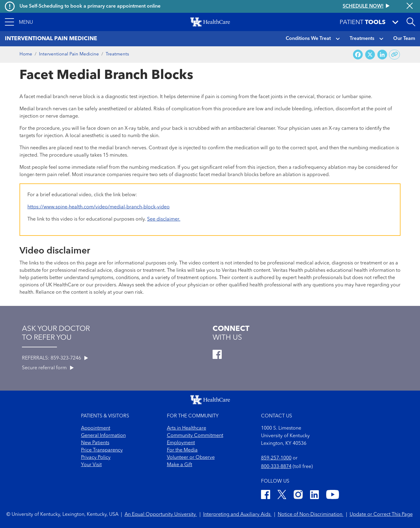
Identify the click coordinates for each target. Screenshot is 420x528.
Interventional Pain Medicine (69, 54)
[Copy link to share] (395, 55)
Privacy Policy (96, 458)
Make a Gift (180, 465)
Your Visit (91, 465)
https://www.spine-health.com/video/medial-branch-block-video (99, 207)
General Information (103, 436)
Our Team (404, 39)
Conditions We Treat (308, 39)
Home (26, 54)
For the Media (182, 450)
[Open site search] (411, 22)
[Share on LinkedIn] (382, 55)
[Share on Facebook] (358, 55)
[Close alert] (410, 6)
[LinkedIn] (314, 496)
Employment (181, 443)
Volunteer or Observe (191, 458)
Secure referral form (48, 368)
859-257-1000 (276, 458)
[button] (19, 22)
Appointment (96, 428)
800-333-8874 (276, 467)
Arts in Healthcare (187, 428)
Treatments (362, 39)
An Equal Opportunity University (161, 515)
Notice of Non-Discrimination (311, 515)
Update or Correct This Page (381, 515)
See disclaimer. (164, 219)
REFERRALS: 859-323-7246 (55, 358)
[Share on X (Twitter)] (370, 55)
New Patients (95, 443)
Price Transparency (102, 450)
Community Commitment (195, 436)
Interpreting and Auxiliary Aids (237, 515)
